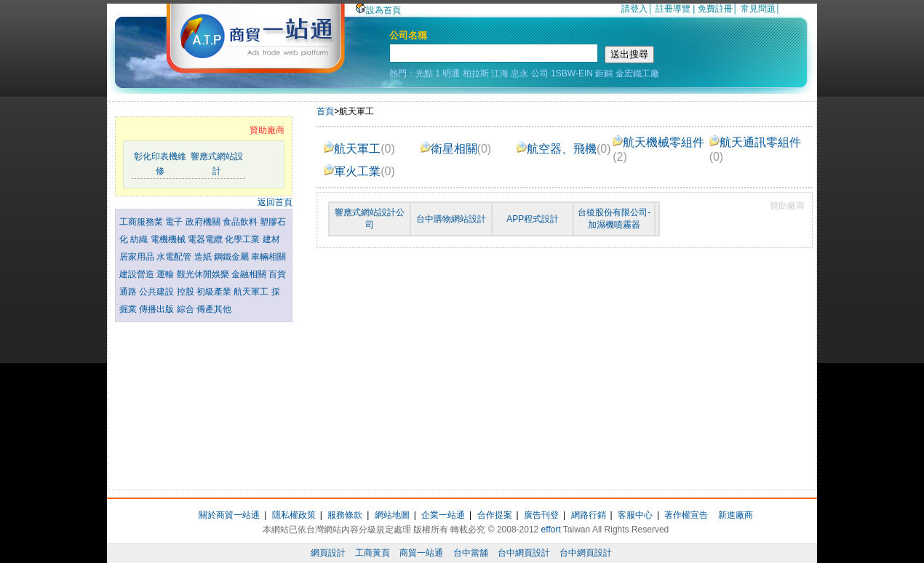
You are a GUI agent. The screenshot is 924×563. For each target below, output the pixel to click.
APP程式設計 (533, 219)
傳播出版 (158, 309)
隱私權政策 (294, 515)
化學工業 (243, 239)
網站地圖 (392, 515)
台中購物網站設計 (451, 219)
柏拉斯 (476, 73)
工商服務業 (142, 222)
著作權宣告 (686, 515)
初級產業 (215, 292)
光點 (424, 73)
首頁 (325, 111)
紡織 (140, 239)
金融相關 (250, 274)
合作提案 (495, 515)
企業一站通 (443, 515)
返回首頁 (275, 202)
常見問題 (758, 9)
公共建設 (158, 292)
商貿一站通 (421, 553)
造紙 (204, 257)
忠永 (519, 73)
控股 (187, 292)
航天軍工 (252, 292)
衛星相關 (456, 149)
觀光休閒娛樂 (204, 274)
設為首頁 (378, 10)
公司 (540, 73)
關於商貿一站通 (229, 515)
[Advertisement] (204, 402)
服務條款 (345, 515)
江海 (500, 73)
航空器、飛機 (564, 149)
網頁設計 (328, 553)
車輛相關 (268, 257)
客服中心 (635, 515)
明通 (451, 73)
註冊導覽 (673, 9)
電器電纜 (206, 239)
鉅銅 (604, 73)
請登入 (634, 9)
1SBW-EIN (572, 73)
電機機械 (169, 239)
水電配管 (175, 257)
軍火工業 (359, 171)
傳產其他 (214, 309)
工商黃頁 (373, 553)
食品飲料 (241, 222)
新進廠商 (736, 515)
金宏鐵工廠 (637, 73)
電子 (175, 222)
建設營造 (138, 274)
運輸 (166, 274)
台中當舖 (471, 553)
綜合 (187, 309)
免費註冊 (715, 9)
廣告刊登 (541, 515)
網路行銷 (589, 515)
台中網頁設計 (524, 553)
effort (551, 530)
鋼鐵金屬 (232, 257)
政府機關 (204, 222)
